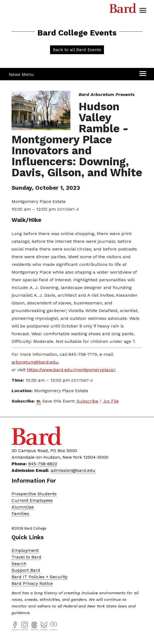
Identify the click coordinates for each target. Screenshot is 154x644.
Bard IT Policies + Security (39, 577)
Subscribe (87, 401)
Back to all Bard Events (77, 50)
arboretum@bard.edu (35, 362)
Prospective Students (34, 494)
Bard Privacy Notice (32, 583)
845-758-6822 (43, 464)
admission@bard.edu (73, 470)
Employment (25, 550)
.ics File (111, 401)
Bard (123, 10)
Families (20, 514)
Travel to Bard (26, 557)
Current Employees (32, 500)
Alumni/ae (23, 507)
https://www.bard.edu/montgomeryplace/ (71, 370)
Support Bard (26, 570)
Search (19, 564)
